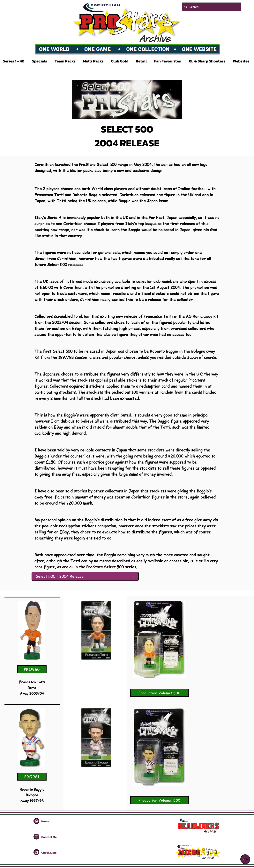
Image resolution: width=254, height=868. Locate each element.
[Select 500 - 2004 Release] (85, 576)
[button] (15, 61)
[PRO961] (32, 777)
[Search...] (211, 7)
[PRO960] (32, 669)
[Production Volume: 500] (160, 693)
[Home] (36, 821)
